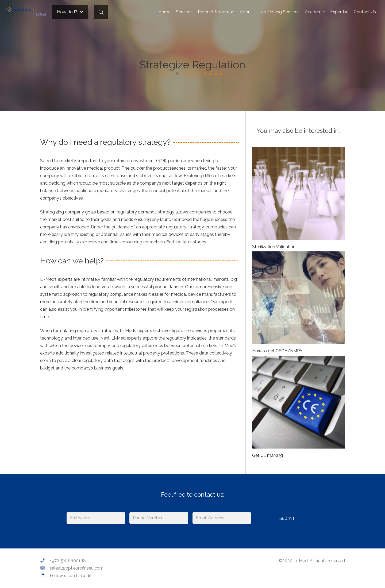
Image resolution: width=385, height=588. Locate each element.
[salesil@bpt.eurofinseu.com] (45, 568)
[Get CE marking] (299, 402)
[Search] (101, 12)
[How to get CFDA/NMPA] (299, 298)
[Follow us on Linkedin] (45, 576)
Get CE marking (267, 455)
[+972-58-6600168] (45, 561)
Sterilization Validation (274, 247)
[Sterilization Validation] (299, 194)
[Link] (26, 12)
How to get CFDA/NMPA (277, 351)
